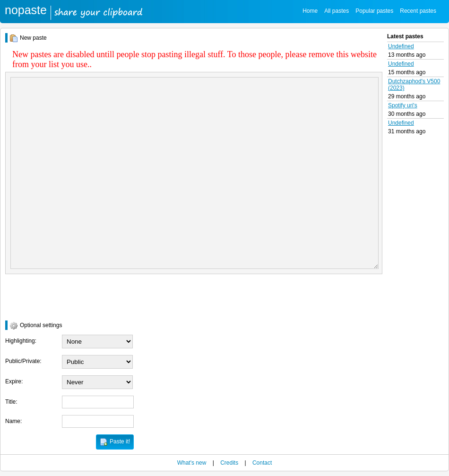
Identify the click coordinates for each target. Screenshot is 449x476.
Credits (229, 463)
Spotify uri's (403, 105)
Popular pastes (374, 11)
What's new (192, 463)
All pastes (337, 11)
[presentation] (77, 297)
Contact (262, 463)
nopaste (26, 10)
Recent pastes (418, 11)
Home (310, 11)
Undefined (401, 46)
